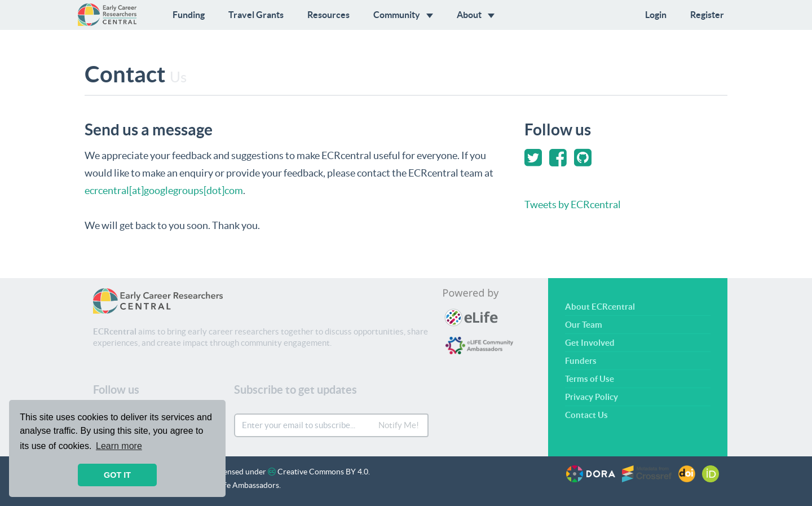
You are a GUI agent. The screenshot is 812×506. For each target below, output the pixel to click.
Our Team (584, 325)
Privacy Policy (592, 397)
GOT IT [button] (117, 475)
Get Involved (590, 343)
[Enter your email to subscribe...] (303, 425)
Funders (581, 361)
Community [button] (403, 15)
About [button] (476, 15)
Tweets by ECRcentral (573, 204)
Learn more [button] (119, 446)
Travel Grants (256, 15)
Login (656, 15)
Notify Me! (399, 425)
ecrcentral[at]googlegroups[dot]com (164, 190)
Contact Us (586, 415)
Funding (189, 15)
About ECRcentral (600, 307)
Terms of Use (590, 379)
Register (707, 15)
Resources (328, 15)
